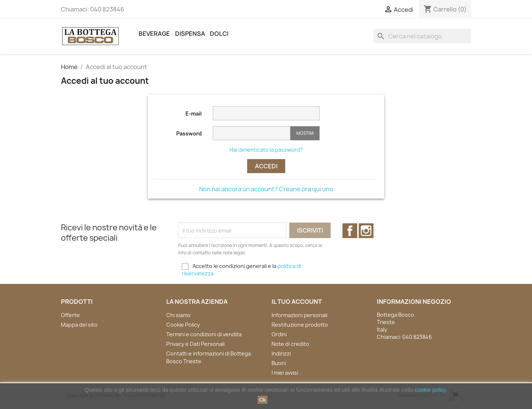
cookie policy (430, 390)
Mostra (305, 133)
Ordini (279, 334)
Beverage (154, 34)
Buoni (279, 363)
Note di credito (290, 344)
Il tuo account (297, 302)
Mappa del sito (79, 325)
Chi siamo (178, 315)
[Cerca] (422, 36)
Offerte (70, 315)
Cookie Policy (183, 325)
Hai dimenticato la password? (266, 150)
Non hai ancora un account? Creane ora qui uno (266, 189)
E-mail (194, 114)
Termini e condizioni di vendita (204, 334)
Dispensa (190, 34)
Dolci (219, 34)
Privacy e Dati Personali (195, 344)
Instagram (366, 231)
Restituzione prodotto (300, 325)
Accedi (266, 166)
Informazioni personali (299, 315)
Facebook (350, 231)
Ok (263, 400)
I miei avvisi (285, 373)
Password (189, 133)
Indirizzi (281, 353)
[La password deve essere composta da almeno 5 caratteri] (252, 133)
